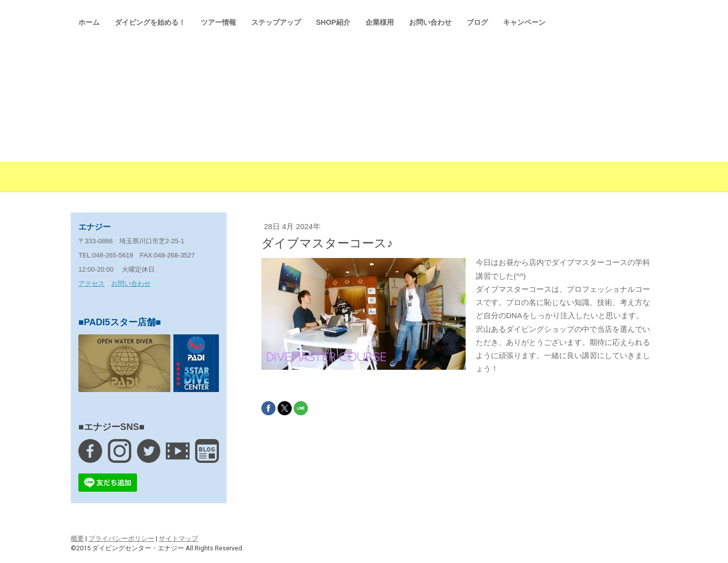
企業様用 (380, 22)
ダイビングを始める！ (150, 22)
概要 (77, 538)
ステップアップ (276, 22)
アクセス (92, 284)
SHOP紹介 (333, 22)
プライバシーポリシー (121, 538)
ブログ (477, 22)
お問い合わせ (430, 22)
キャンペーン (524, 22)
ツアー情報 (218, 22)
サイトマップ (178, 538)
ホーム (89, 22)
